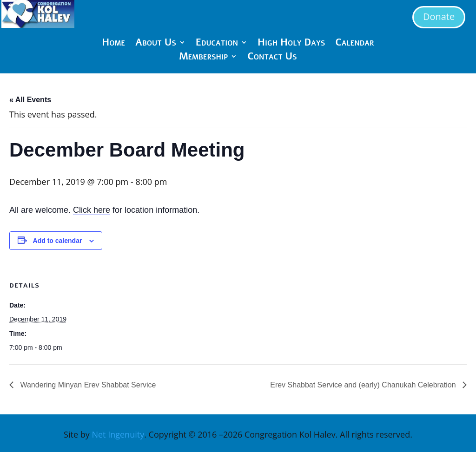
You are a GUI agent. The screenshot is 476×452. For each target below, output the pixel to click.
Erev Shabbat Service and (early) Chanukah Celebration (364, 385)
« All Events (30, 100)
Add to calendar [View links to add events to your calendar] (58, 241)
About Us (156, 44)
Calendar (354, 44)
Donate (439, 16)
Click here (92, 210)
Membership (203, 58)
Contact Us (272, 58)
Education (217, 44)
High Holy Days (291, 44)
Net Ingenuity (118, 434)
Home (113, 44)
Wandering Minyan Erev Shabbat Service (87, 385)
